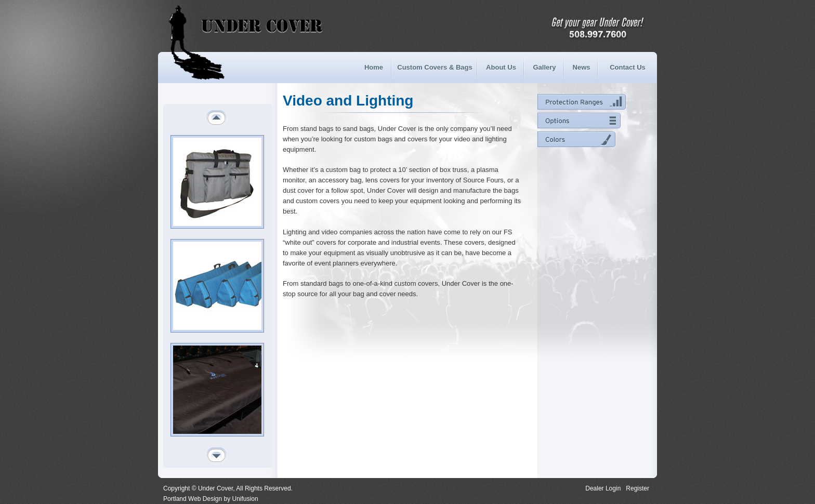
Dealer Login (603, 488)
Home (374, 67)
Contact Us (628, 67)
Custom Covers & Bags (435, 67)
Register (637, 488)
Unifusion (245, 499)
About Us (501, 67)
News (582, 67)
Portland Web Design (193, 499)
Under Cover (212, 26)
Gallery (544, 67)
